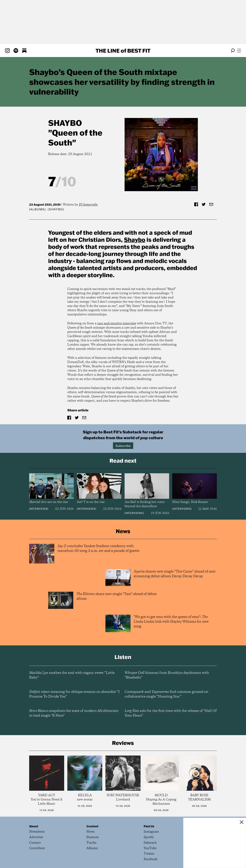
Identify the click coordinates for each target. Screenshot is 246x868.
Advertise (36, 837)
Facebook (151, 859)
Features (93, 837)
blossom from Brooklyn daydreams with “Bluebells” (167, 675)
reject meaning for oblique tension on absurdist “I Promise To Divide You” (74, 694)
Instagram (151, 832)
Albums (37, 209)
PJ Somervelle (88, 205)
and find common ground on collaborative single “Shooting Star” (166, 694)
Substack (150, 843)
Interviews (39, 509)
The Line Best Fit (123, 51)
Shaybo (65, 123)
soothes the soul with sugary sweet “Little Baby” (72, 675)
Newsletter (37, 832)
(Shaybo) (56, 209)
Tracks (91, 843)
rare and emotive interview (117, 323)
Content (92, 826)
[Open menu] (239, 51)
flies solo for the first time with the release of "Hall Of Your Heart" (171, 713)
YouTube (150, 848)
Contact (35, 843)
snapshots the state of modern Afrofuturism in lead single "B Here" (74, 713)
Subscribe (123, 446)
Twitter (149, 854)
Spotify (149, 837)
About (34, 826)
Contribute (37, 848)
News (91, 832)
